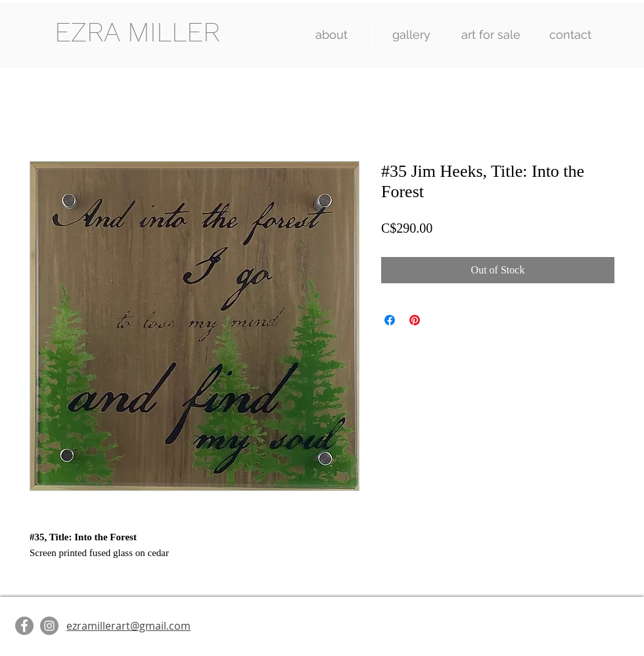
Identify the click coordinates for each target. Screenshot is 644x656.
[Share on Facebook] (390, 320)
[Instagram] (49, 626)
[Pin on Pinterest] (415, 320)
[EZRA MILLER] (137, 33)
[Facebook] (24, 626)
